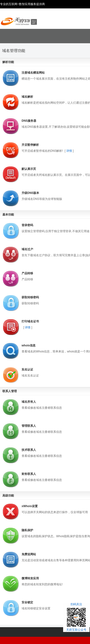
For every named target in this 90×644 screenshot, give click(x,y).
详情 (69, 151)
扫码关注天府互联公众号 (76, 617)
